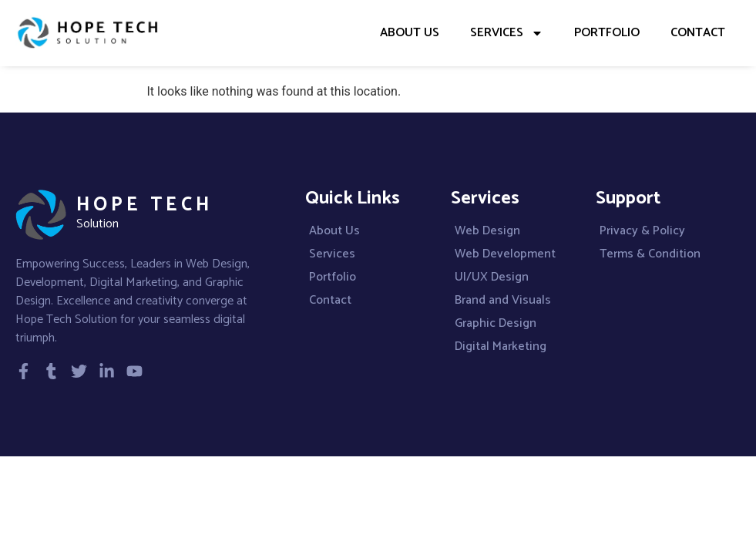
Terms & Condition (650, 254)
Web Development (505, 254)
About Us (410, 33)
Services (507, 33)
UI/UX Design (492, 277)
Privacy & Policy (642, 231)
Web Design (487, 231)
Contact (698, 33)
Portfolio (607, 33)
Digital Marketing (501, 347)
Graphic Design (496, 324)
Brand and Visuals (503, 301)
